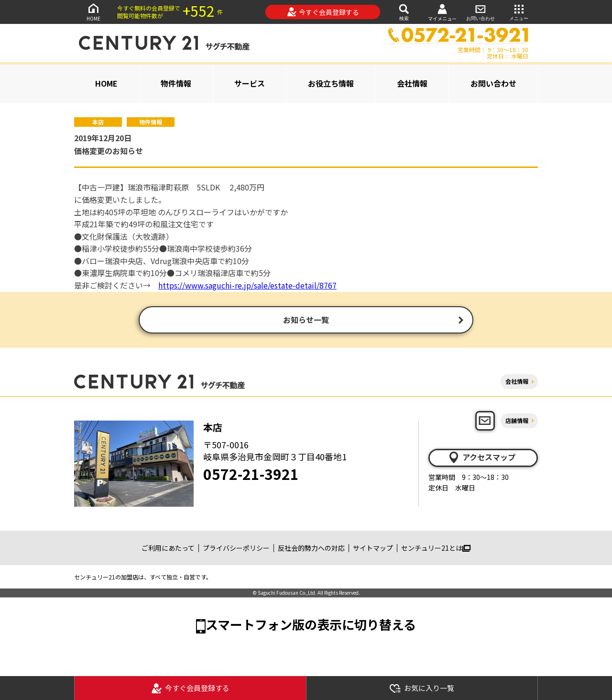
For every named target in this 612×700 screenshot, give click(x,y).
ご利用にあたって (168, 549)
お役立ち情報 (331, 83)
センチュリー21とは (436, 549)
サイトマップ (373, 549)
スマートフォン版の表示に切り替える (311, 626)
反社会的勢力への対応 (311, 549)
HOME (93, 12)
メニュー (519, 12)
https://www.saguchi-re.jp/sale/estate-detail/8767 (247, 285)
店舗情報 (517, 421)
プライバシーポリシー (236, 549)
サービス (250, 83)
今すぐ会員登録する (323, 12)
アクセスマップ (481, 458)
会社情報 (412, 83)
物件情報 (176, 83)
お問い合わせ (481, 12)
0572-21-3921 (251, 475)
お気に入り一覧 (422, 688)
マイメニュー (442, 12)
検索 (404, 12)
